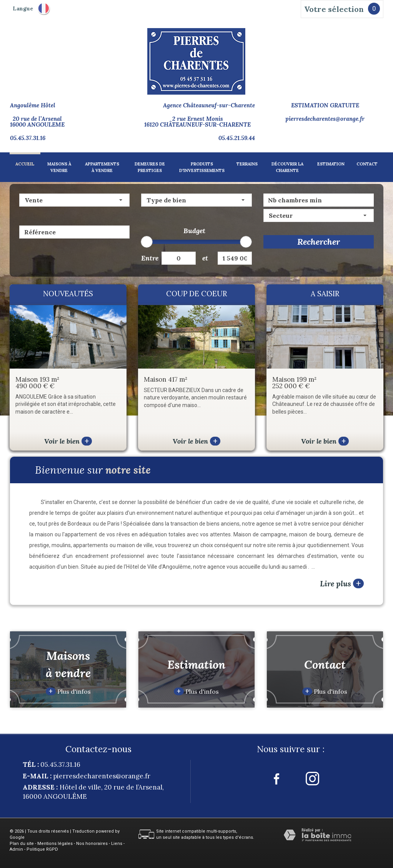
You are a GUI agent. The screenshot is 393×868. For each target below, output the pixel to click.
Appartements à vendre (102, 167)
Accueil (25, 164)
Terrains (247, 164)
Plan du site (22, 844)
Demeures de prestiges (150, 167)
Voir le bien (68, 441)
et (205, 258)
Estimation (331, 164)
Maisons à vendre (59, 167)
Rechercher (319, 242)
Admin (16, 849)
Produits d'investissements (202, 167)
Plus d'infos (68, 691)
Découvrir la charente (287, 167)
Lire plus (342, 583)
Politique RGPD (42, 849)
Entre (148, 258)
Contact (367, 164)
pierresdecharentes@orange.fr (325, 119)
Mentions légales (55, 844)
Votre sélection (334, 9)
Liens (117, 844)
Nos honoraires (92, 844)
